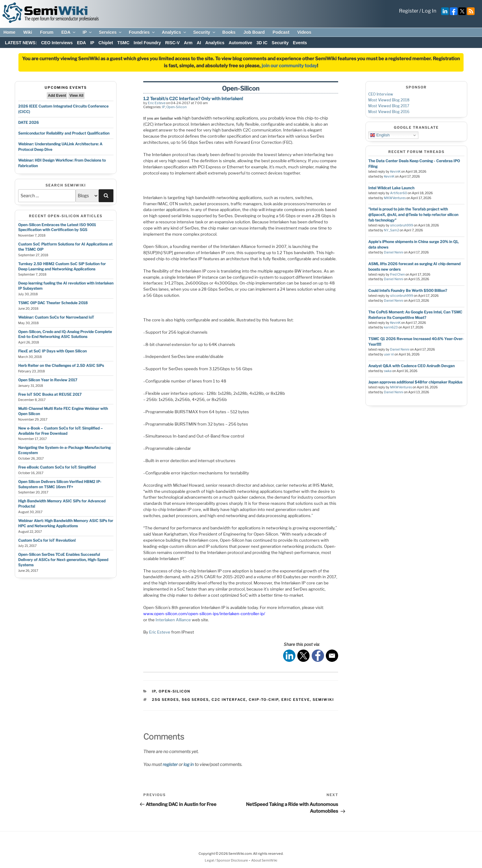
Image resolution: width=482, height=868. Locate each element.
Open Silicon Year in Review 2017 (48, 380)
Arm (188, 43)
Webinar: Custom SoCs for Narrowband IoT (56, 317)
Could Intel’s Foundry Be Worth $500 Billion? (408, 291)
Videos (304, 32)
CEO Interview (381, 94)
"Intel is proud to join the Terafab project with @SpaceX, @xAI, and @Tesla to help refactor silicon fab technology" (413, 215)
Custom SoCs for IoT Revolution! (47, 540)
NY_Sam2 (391, 230)
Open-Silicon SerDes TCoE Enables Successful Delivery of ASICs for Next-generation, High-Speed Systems (63, 560)
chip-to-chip (264, 700)
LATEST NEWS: (21, 43)
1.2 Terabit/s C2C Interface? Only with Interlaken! (193, 98)
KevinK (395, 172)
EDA (69, 32)
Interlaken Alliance (173, 620)
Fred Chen (397, 275)
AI (199, 43)
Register (409, 11)
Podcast (281, 32)
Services (111, 32)
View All (76, 96)
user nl (389, 354)
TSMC (123, 43)
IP (88, 32)
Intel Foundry (147, 43)
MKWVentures (395, 198)
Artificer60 (399, 193)
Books (229, 32)
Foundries (142, 32)
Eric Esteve (157, 103)
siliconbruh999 (402, 225)
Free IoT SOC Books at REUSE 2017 (50, 394)
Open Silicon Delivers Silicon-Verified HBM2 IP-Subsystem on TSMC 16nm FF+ (60, 484)
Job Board (254, 32)
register (170, 764)
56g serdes (195, 700)
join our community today (289, 66)
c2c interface (229, 700)
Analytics (174, 32)
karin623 (391, 327)
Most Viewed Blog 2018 (389, 100)
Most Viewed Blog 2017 (389, 106)
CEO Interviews (57, 43)
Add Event (57, 96)
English (380, 135)
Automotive (241, 43)
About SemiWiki (264, 860)
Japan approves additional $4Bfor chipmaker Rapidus (415, 382)
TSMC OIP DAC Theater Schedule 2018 (53, 303)
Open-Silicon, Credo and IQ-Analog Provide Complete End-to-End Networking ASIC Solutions (65, 334)
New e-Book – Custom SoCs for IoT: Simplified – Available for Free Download (60, 431)
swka (388, 371)
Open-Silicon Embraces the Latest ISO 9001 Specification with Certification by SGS (57, 227)
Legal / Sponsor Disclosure (227, 860)
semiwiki (323, 700)
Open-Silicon (176, 107)
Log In (429, 11)
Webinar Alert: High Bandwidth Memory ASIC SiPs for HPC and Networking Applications (66, 523)
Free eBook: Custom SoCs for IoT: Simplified (57, 467)
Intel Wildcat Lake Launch (391, 188)
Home (9, 32)
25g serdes (165, 700)
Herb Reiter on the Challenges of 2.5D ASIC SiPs (61, 365)
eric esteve (296, 700)
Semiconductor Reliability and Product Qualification (64, 133)
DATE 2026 (28, 122)
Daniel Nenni (394, 252)
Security (204, 32)
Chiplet (106, 43)
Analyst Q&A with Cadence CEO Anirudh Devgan (411, 366)
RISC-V (172, 43)
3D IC (262, 43)
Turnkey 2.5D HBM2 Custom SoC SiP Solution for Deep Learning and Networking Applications (62, 266)
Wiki (28, 32)
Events (300, 43)
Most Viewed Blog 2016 (389, 112)
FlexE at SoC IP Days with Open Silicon (52, 351)
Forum (47, 32)
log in (189, 764)
